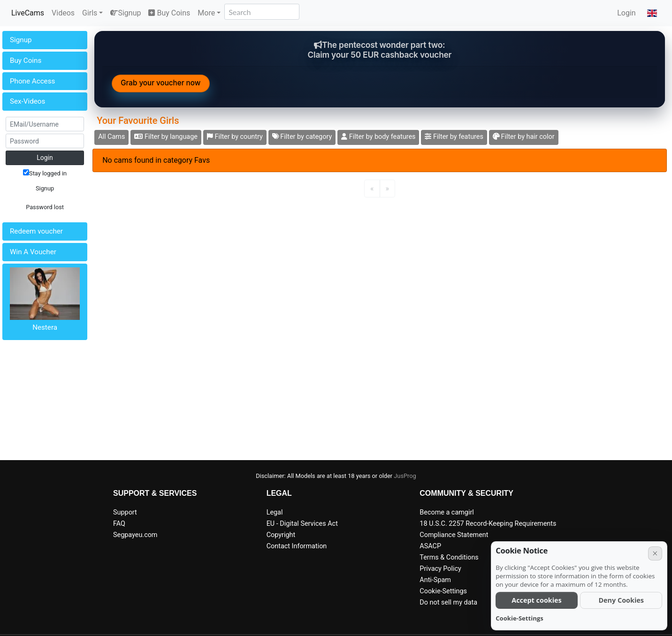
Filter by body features (378, 137)
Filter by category (302, 137)
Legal (275, 512)
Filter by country (235, 137)
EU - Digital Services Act (302, 524)
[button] (652, 13)
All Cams (111, 137)
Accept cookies (537, 600)
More (206, 13)
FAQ (119, 524)
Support (125, 512)
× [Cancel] (655, 553)
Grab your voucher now (160, 83)
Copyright (281, 535)
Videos (63, 13)
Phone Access (32, 81)
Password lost (45, 207)
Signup (126, 13)
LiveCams (28, 13)
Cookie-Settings (443, 591)
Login (626, 13)
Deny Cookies (621, 600)
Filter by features (454, 137)
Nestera (45, 327)
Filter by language (166, 137)
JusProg (405, 476)
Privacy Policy (440, 569)
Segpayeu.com (135, 535)
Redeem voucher (36, 231)
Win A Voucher (33, 252)
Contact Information (297, 546)
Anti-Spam (435, 580)
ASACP (430, 546)
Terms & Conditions (449, 557)
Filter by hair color (524, 137)
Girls (90, 13)
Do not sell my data (448, 602)
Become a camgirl (447, 512)
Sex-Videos (27, 101)
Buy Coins (169, 13)
